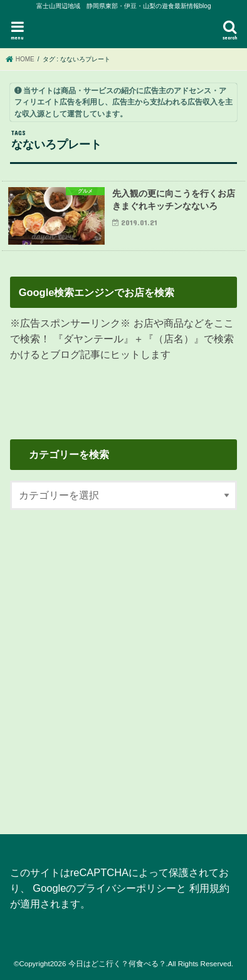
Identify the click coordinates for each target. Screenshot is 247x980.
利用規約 (209, 888)
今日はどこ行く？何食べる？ (117, 964)
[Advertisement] (124, 665)
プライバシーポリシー (126, 888)
